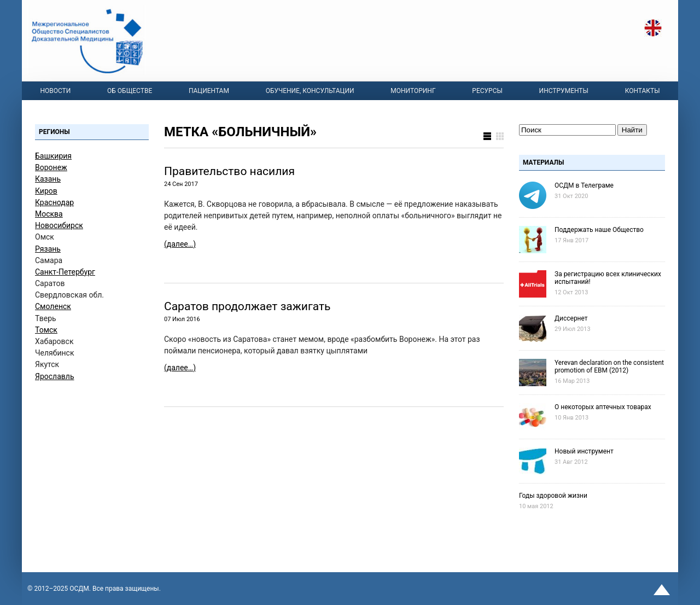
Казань (48, 179)
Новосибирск (59, 225)
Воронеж (51, 167)
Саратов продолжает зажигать (247, 306)
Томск (46, 330)
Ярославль (55, 376)
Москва (49, 214)
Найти (632, 130)
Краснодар (54, 202)
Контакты (643, 91)
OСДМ (79, 589)
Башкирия (53, 156)
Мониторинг (413, 91)
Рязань (48, 249)
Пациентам (209, 91)
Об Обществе (130, 91)
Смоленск (53, 306)
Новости (55, 91)
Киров (46, 191)
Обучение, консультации (310, 91)
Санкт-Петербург (65, 272)
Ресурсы (487, 91)
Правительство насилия (229, 171)
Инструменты (564, 91)
